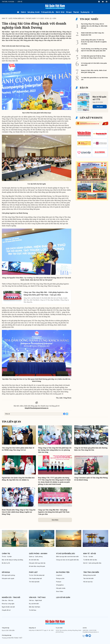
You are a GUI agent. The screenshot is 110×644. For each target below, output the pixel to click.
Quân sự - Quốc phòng (36, 557)
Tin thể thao (33, 610)
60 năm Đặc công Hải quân (37, 566)
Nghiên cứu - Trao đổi (11, 597)
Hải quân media (61, 588)
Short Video (60, 591)
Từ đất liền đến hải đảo (90, 560)
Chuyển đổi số (6, 610)
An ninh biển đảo (34, 560)
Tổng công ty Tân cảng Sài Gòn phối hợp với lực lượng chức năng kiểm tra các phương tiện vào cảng (55, 450)
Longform (59, 575)
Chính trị (23, 12)
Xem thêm (55, 520)
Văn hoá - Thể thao (37, 597)
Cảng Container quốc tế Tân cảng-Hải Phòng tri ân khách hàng (91, 479)
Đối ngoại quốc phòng (8, 575)
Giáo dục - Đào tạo (8, 600)
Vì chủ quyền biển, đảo (48, 12)
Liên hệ (20, 2)
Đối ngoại (69, 12)
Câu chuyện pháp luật (35, 578)
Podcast (59, 582)
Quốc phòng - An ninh (34, 12)
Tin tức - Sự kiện (7, 557)
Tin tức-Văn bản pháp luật (37, 575)
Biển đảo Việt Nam (35, 607)
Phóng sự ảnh (60, 578)
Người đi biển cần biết (8, 607)
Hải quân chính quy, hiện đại (37, 563)
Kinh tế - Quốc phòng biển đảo (13, 18)
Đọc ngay (100, 107)
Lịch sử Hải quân (63, 597)
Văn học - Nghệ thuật (35, 600)
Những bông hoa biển (90, 575)
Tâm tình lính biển (91, 572)
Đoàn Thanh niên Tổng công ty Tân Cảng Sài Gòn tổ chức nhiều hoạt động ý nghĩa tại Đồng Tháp (19, 512)
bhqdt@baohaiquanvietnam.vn (37, 408)
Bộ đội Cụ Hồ (6, 563)
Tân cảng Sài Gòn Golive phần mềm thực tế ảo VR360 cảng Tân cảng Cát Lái (18, 449)
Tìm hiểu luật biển (34, 582)
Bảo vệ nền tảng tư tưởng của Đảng (12, 560)
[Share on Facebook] (64, 414)
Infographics (60, 585)
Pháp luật (76, 12)
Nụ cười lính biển (34, 604)
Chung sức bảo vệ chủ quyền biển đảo (67, 560)
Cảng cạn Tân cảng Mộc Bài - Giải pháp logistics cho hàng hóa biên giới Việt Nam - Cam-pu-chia (54, 512)
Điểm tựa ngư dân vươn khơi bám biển (67, 557)
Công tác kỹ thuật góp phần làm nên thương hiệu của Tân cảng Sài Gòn (91, 449)
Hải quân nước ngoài (8, 578)
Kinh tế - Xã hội (60, 12)
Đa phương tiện (85, 12)
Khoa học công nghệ (8, 604)
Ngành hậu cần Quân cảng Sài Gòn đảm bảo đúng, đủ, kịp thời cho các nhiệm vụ (18, 479)
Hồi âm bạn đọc (88, 582)
